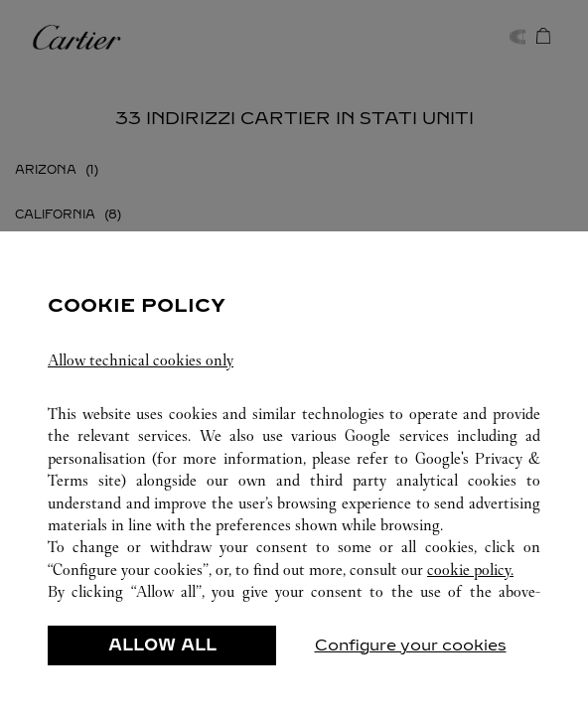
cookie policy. (470, 570)
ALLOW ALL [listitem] (162, 645)
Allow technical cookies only (141, 360)
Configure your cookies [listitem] (411, 645)
